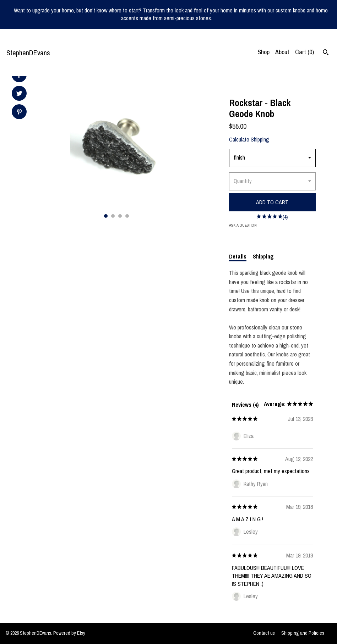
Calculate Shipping (249, 139)
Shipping (263, 256)
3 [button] (120, 216)
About (282, 52)
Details (238, 256)
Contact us (264, 633)
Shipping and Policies (303, 633)
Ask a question (243, 225)
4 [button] (127, 216)
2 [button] (113, 216)
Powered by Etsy (69, 633)
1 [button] (106, 216)
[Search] (326, 53)
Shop (263, 52)
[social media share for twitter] (19, 94)
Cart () (305, 52)
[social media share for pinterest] (19, 113)
